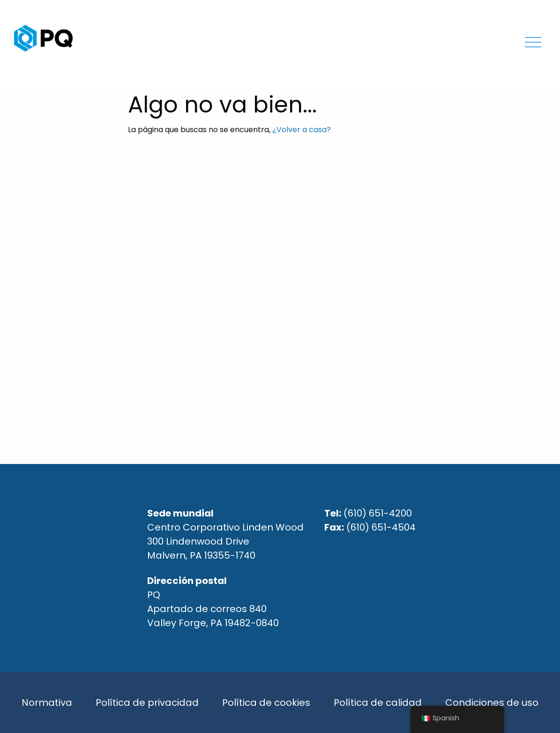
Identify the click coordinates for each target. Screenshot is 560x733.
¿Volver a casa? (302, 130)
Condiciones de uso (492, 703)
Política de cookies (266, 703)
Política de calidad (378, 703)
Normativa (47, 703)
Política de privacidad (147, 703)
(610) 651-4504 (381, 527)
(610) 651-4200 (378, 513)
